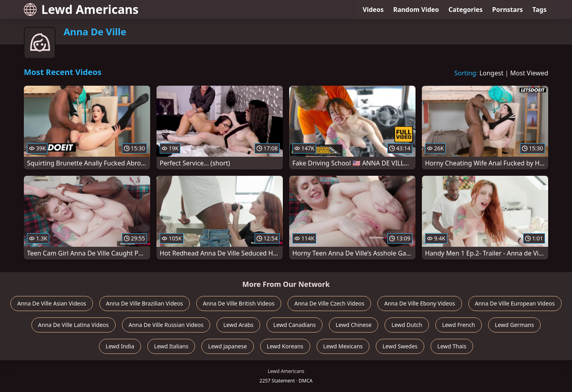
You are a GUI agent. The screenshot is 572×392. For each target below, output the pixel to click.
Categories (466, 10)
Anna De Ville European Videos (515, 303)
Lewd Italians (171, 346)
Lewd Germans (514, 325)
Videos (373, 10)
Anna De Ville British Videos (239, 303)
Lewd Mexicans (343, 346)
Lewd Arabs (238, 325)
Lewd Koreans (285, 346)
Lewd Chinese (354, 325)
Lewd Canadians (295, 325)
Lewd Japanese (228, 346)
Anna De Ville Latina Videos (73, 325)
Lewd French (459, 325)
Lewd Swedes (400, 346)
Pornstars (507, 10)
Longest (491, 73)
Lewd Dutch (407, 325)
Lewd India (120, 346)
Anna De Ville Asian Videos (51, 303)
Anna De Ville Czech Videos (329, 303)
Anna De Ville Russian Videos (166, 325)
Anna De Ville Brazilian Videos (145, 303)
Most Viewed (529, 73)
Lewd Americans (81, 9)
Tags (539, 10)
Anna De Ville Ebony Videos (419, 303)
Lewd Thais (452, 346)
